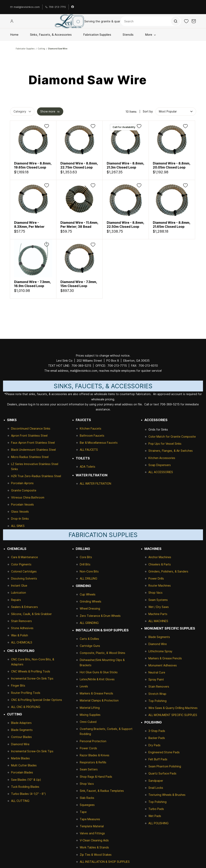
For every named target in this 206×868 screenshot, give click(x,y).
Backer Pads (157, 738)
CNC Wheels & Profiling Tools (31, 671)
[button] (186, 21)
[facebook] (73, 7)
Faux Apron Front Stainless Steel (33, 443)
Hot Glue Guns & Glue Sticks (99, 672)
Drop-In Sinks (20, 519)
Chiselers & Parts (160, 564)
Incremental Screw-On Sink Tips (32, 678)
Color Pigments (21, 564)
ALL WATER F (88, 483)
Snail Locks (156, 788)
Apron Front (20, 436)
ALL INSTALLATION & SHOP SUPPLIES (105, 862)
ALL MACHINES (158, 621)
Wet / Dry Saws (159, 607)
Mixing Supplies (90, 715)
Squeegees (87, 805)
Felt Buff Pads (158, 759)
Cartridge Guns (90, 646)
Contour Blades (21, 737)
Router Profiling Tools (26, 693)
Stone (15, 628)
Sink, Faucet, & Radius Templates (102, 791)
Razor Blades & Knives (95, 755)
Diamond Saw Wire (58, 49)
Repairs (16, 600)
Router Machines (160, 585)
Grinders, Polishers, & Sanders (168, 571)
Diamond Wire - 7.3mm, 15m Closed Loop (79, 284)
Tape (83, 812)
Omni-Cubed (88, 722)
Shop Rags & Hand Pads (96, 777)
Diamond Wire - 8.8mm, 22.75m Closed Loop (79, 165)
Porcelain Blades (22, 772)
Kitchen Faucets (91, 428)
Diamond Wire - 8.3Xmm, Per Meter (29, 225)
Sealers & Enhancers (24, 607)
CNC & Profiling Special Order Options (37, 700)
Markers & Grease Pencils (96, 693)
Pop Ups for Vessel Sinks (165, 444)
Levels (84, 686)
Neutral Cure (157, 672)
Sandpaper (156, 781)
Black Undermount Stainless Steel (33, 450)
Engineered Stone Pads (164, 752)
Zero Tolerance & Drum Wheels (100, 616)
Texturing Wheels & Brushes (167, 795)
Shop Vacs (87, 784)
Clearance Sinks (40, 428)
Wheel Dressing (90, 608)
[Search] (151, 21)
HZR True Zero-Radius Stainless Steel (36, 476)
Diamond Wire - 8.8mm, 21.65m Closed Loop (171, 225)
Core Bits (86, 557)
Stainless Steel (38, 436)
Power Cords (88, 748)
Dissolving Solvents (24, 578)
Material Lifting (90, 708)
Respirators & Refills (93, 762)
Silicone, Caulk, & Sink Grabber (31, 614)
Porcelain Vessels (22, 504)
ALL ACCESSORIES (161, 472)
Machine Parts (158, 614)
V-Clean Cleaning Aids (94, 840)
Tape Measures (90, 819)
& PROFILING (31, 707)
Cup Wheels (88, 594)
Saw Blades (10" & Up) (26, 780)
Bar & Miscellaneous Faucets (99, 443)
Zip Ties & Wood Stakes (96, 855)
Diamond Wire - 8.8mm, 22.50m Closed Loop (125, 225)
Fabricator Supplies (25, 49)
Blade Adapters (21, 723)
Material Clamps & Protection (99, 700)
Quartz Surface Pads (162, 773)
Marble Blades (20, 758)
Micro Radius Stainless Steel (30, 457)
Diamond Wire (20, 744)
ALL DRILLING (89, 578)
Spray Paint (156, 679)
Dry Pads (154, 745)
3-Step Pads (157, 731)
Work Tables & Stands (94, 847)
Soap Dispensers (160, 465)
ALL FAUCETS (89, 450)
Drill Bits (85, 564)
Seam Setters (89, 769)
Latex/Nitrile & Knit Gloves (97, 679)
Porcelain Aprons (22, 483)
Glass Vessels (20, 512)
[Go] (175, 21)
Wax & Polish (20, 635)
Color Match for (159, 437)
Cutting (41, 49)
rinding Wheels (92, 601)
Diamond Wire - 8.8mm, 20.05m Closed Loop (171, 165)
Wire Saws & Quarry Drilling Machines (173, 708)
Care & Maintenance (24, 557)
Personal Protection (93, 741)
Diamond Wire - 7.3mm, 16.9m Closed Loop (32, 284)
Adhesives (26, 628)
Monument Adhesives (163, 665)
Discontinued (20, 428)
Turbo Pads (156, 809)
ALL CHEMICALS (22, 642)
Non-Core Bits (89, 571)
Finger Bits (18, 685)
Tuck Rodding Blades (25, 787)
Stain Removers (21, 621)
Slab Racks (87, 798)
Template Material (92, 826)
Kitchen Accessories (162, 458)
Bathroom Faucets (92, 436)
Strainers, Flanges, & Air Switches (171, 451)
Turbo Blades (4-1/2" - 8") (28, 794)
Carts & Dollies (89, 639)
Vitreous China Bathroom (28, 497)
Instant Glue (19, 585)
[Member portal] (12, 21)
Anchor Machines (160, 557)
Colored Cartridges (24, 571)
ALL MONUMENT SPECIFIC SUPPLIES (173, 715)
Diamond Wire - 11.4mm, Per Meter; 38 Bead (79, 225)
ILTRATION (104, 483)
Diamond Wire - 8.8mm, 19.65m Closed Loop (33, 165)
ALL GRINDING (89, 623)
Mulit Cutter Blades (24, 765)
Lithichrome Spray (160, 651)
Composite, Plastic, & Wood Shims (102, 653)
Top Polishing (157, 701)
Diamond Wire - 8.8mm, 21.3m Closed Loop (125, 165)
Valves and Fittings (92, 833)
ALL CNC (17, 707)
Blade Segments (22, 730)
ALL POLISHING (158, 823)
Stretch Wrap (157, 694)
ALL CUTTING (20, 801)
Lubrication (19, 593)
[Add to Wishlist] (47, 126)
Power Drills (156, 578)
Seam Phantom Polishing (165, 766)
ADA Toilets (87, 467)
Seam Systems (158, 600)
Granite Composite (24, 490)
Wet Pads (155, 816)
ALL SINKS (18, 526)
